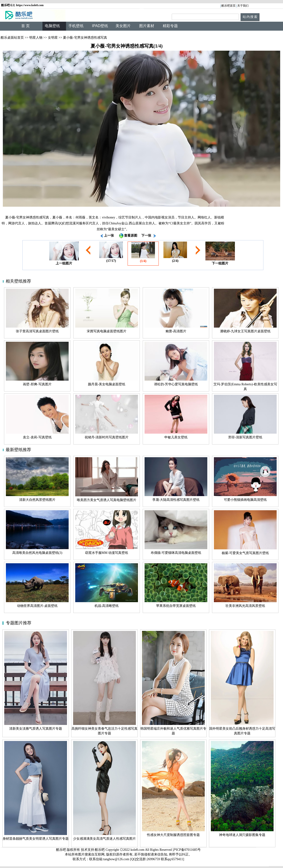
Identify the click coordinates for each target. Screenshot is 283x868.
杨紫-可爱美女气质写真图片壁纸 (245, 553)
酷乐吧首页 (229, 6)
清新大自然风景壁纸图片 (37, 500)
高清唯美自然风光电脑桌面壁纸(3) (37, 553)
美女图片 (123, 26)
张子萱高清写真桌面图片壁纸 (37, 331)
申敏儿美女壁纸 (176, 437)
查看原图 (131, 236)
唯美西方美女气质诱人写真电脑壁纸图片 (107, 500)
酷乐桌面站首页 (12, 38)
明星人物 (36, 38)
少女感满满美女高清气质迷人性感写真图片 (104, 839)
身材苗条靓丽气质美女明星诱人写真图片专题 (36, 839)
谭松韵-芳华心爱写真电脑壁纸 (176, 384)
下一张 (146, 236)
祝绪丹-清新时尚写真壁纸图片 (107, 437)
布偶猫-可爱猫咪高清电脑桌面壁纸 (176, 553)
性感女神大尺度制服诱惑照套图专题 (173, 835)
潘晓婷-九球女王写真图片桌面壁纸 (245, 331)
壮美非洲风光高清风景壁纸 (245, 606)
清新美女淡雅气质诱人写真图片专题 (36, 729)
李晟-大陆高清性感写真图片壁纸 (176, 500)
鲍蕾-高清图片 (176, 331)
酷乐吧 (100, 850)
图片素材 (147, 26)
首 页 (25, 26)
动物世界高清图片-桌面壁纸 (37, 606)
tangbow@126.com (116, 859)
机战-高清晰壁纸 (107, 606)
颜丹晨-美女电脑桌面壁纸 (107, 384)
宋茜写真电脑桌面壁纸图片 (107, 331)
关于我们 (243, 6)
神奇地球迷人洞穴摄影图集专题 (242, 835)
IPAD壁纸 (100, 26)
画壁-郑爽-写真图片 (37, 384)
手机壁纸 (76, 26)
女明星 (53, 38)
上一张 (109, 236)
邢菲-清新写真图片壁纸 (245, 437)
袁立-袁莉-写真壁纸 (37, 437)
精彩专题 (170, 26)
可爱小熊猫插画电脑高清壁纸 (245, 500)
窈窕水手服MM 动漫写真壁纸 (107, 553)
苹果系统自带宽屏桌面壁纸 (176, 606)
